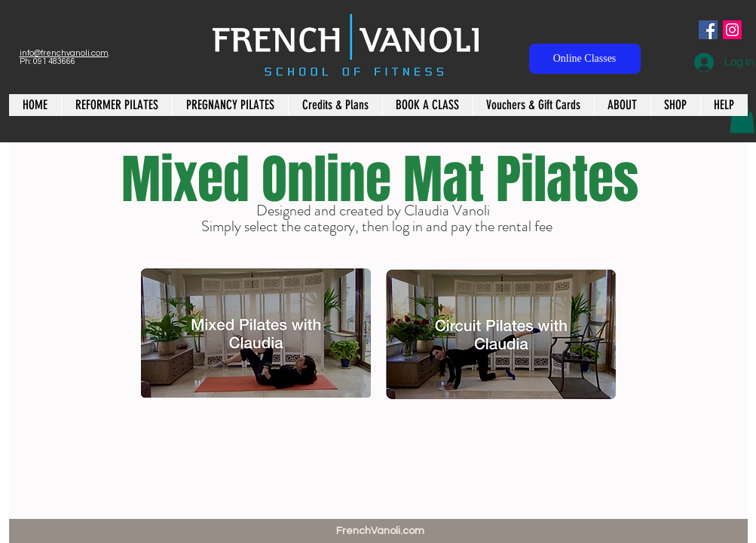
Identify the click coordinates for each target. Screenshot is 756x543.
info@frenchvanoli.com (64, 53)
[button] (742, 117)
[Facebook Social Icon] (708, 30)
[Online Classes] (585, 59)
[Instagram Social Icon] (732, 30)
